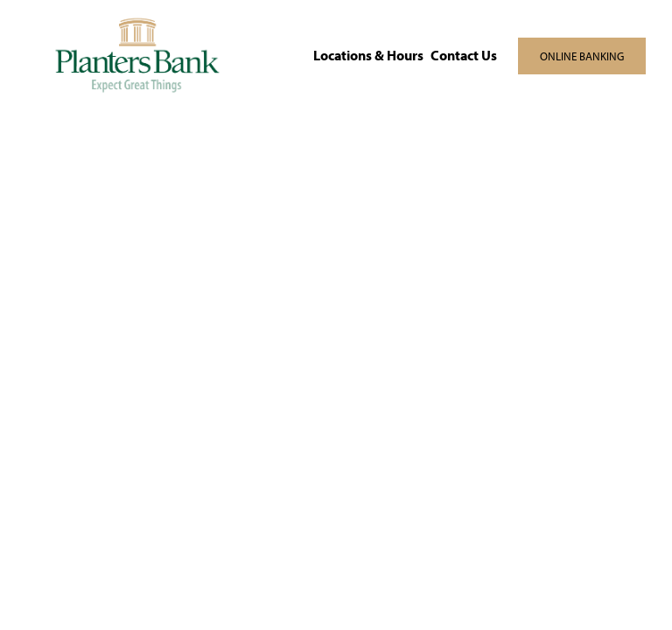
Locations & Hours (368, 55)
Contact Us (464, 55)
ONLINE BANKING (582, 56)
